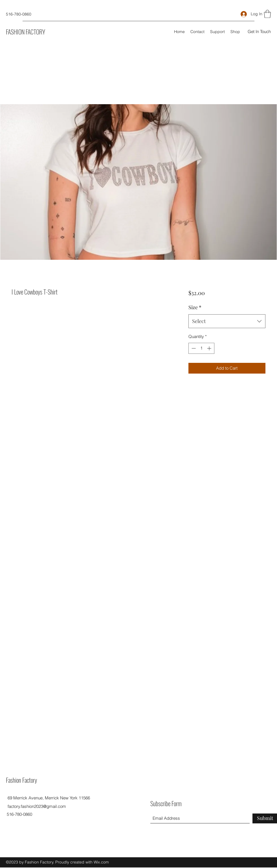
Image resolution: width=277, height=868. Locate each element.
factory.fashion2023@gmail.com (37, 806)
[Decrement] (193, 348)
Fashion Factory (21, 780)
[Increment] (210, 348)
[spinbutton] (201, 348)
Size (195, 307)
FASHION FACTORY (26, 32)
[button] (267, 14)
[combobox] (227, 321)
